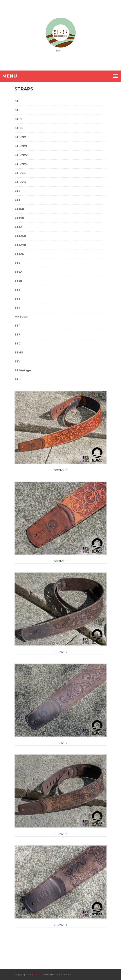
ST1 (17, 101)
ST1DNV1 (21, 146)
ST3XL (19, 254)
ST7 (17, 308)
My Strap (21, 317)
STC (18, 343)
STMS (19, 352)
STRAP (36, 974)
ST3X (18, 227)
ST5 (17, 290)
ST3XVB (20, 245)
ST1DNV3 (21, 164)
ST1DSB (20, 173)
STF (17, 335)
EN (58, 51)
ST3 (17, 200)
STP (18, 326)
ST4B (18, 281)
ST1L (18, 110)
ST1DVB (20, 182)
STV (18, 361)
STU (18, 379)
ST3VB (19, 218)
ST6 (17, 299)
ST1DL (19, 128)
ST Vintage (23, 370)
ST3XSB (20, 236)
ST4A (18, 272)
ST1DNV (20, 137)
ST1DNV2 (21, 155)
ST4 (17, 263)
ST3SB (19, 209)
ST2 (17, 191)
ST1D (18, 119)
